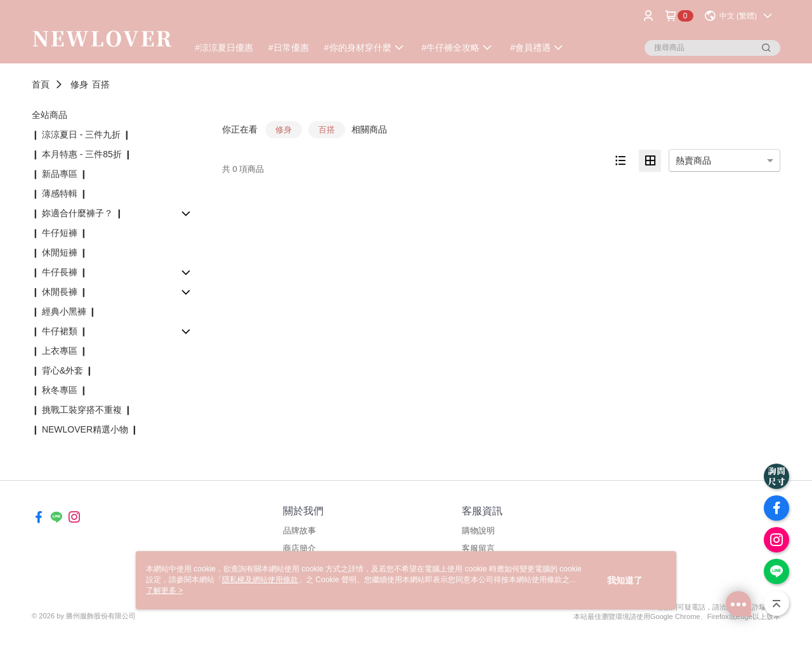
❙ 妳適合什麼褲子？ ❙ (77, 213)
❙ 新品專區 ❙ (60, 174)
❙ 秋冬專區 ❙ (60, 390)
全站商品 (49, 115)
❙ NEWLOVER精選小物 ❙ (85, 429)
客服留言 (478, 548)
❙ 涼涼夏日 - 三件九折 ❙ (81, 134)
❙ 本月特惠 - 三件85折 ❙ (82, 154)
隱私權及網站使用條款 (260, 580)
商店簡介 (299, 548)
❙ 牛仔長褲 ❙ (60, 272)
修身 (79, 84)
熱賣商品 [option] (693, 160)
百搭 (101, 84)
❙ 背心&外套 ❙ (62, 370)
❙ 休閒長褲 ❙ (60, 292)
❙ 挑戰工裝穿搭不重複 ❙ (82, 410)
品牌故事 (299, 531)
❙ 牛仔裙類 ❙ (60, 331)
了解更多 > (164, 590)
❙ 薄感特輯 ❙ (60, 193)
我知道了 (625, 580)
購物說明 (478, 531)
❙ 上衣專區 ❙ (60, 351)
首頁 (41, 84)
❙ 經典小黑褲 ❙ (64, 311)
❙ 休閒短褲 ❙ (60, 252)
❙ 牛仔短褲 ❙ (60, 233)
